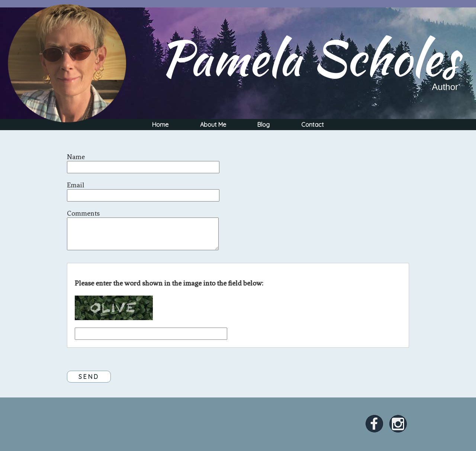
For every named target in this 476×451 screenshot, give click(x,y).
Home (160, 125)
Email (76, 185)
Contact (313, 125)
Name (76, 157)
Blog (263, 125)
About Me (213, 125)
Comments (83, 213)
